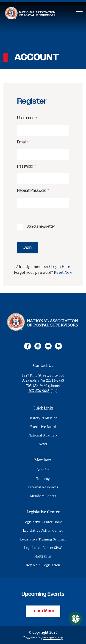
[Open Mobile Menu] (79, 14)
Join (28, 248)
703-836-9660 (37, 386)
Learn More (43, 611)
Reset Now (63, 272)
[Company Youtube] (48, 346)
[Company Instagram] (38, 346)
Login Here (61, 267)
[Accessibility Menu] (76, 619)
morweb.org (53, 638)
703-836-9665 (39, 391)
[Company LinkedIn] (58, 346)
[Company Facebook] (28, 346)
